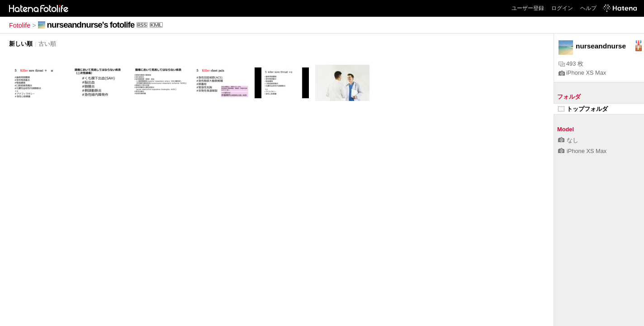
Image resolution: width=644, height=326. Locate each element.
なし (568, 140)
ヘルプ (588, 8)
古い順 (47, 44)
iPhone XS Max (582, 73)
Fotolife (20, 25)
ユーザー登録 (528, 8)
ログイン (562, 8)
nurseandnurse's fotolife (91, 25)
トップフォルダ (583, 109)
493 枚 (571, 64)
